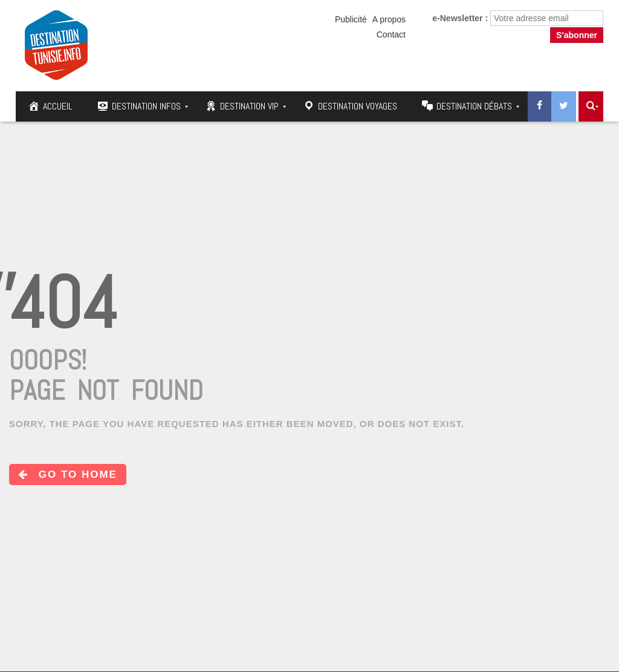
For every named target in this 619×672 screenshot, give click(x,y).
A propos (389, 19)
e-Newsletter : (460, 18)
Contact (391, 34)
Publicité (351, 19)
